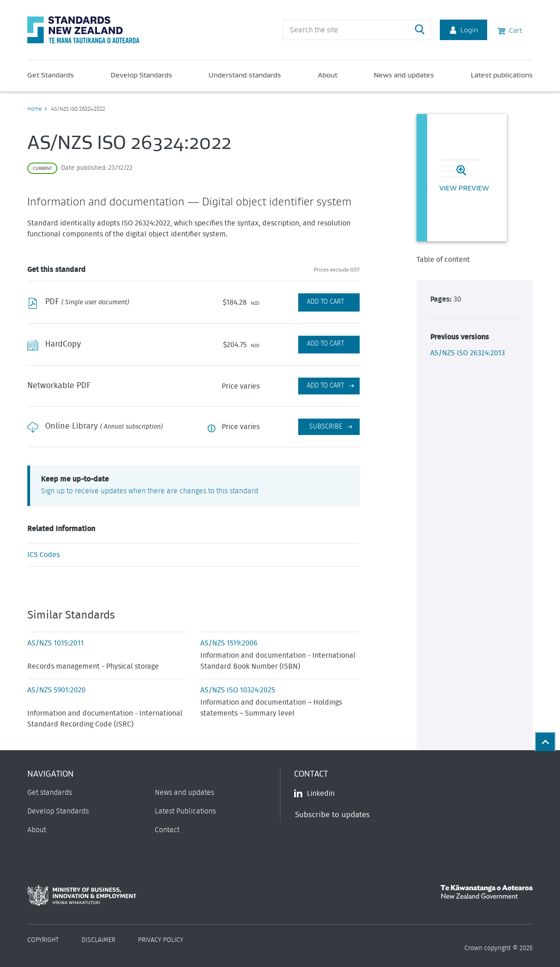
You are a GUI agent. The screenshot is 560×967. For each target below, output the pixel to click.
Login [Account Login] (463, 30)
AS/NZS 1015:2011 (56, 643)
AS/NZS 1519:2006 (229, 643)
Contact (167, 830)
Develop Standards (141, 75)
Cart (510, 30)
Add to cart (326, 386)
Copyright (43, 940)
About (328, 75)
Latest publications (502, 75)
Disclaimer (98, 940)
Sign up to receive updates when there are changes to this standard (150, 491)
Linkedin (314, 793)
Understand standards (245, 75)
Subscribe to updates (332, 815)
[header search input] (357, 30)
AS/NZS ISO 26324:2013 (468, 353)
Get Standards (51, 75)
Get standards (50, 793)
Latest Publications (185, 811)
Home (34, 109)
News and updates (404, 75)
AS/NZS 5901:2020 (56, 690)
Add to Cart (326, 302)
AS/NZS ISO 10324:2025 (238, 690)
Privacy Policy (160, 940)
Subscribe (326, 427)
